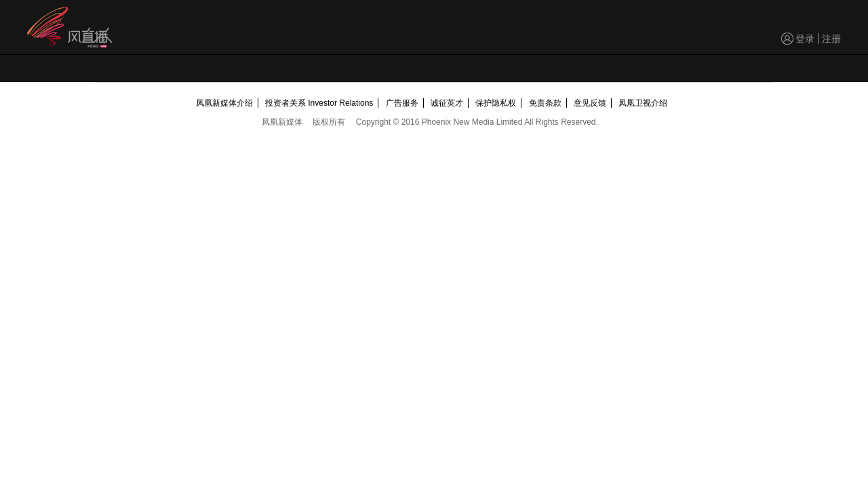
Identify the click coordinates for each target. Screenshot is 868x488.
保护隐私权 (496, 103)
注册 (831, 39)
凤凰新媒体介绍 (224, 103)
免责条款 (545, 103)
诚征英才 (447, 103)
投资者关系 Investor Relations (319, 103)
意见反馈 (590, 103)
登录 (805, 39)
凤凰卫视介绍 (643, 103)
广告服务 (402, 103)
